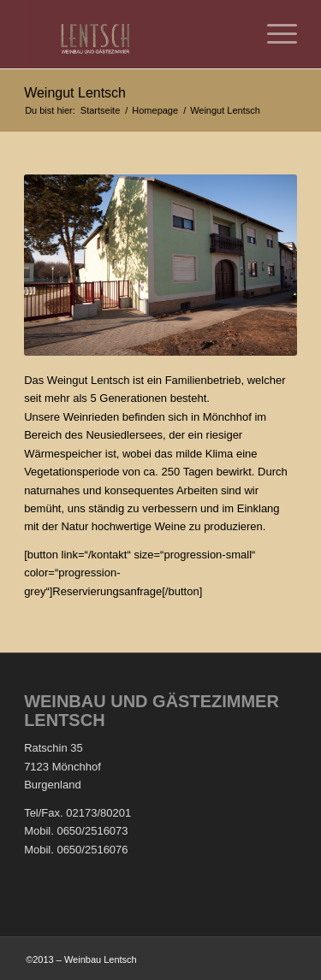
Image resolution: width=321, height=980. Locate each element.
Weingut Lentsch (75, 93)
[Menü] (273, 34)
